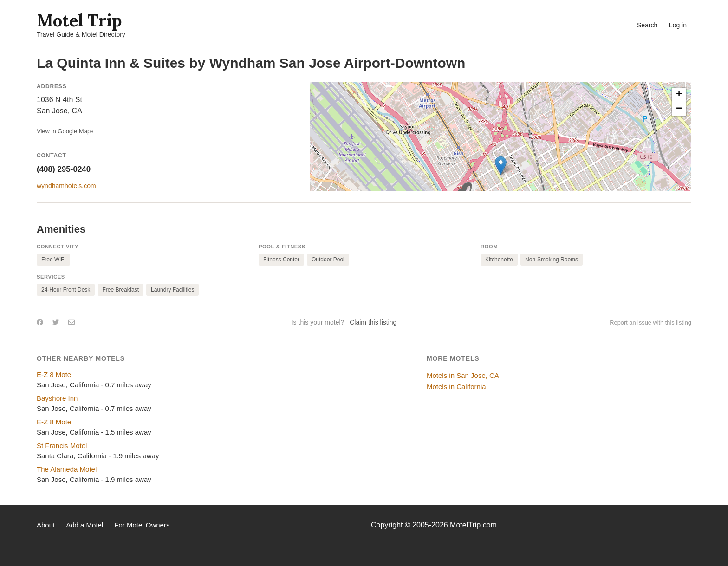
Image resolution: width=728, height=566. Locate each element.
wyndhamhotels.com (66, 186)
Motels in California (456, 387)
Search (647, 25)
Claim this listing (373, 322)
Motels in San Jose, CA (463, 375)
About (46, 525)
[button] (501, 166)
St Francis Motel (62, 446)
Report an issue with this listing (650, 322)
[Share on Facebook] (40, 322)
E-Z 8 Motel (55, 374)
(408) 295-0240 (64, 169)
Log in (678, 25)
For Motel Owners (142, 525)
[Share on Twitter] (56, 322)
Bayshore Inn (57, 398)
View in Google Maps (65, 131)
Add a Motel (84, 525)
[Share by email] (71, 322)
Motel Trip (79, 20)
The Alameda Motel (67, 469)
